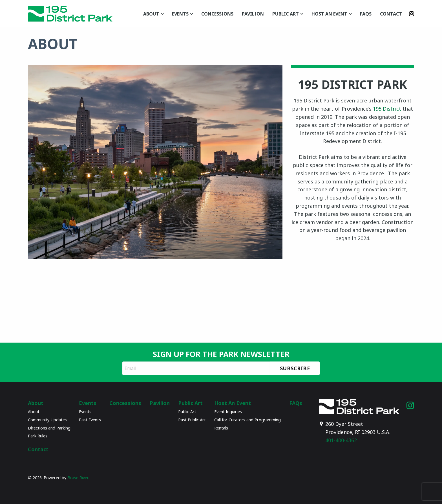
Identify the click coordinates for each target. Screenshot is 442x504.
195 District (387, 109)
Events (180, 14)
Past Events (90, 420)
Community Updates (47, 420)
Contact (391, 14)
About (151, 14)
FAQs (366, 14)
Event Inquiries (228, 412)
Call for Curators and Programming (247, 420)
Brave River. (78, 478)
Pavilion (253, 14)
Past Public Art (192, 420)
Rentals (221, 428)
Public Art (286, 14)
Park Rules (38, 436)
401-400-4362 (341, 440)
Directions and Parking (49, 428)
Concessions (217, 14)
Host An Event (329, 14)
